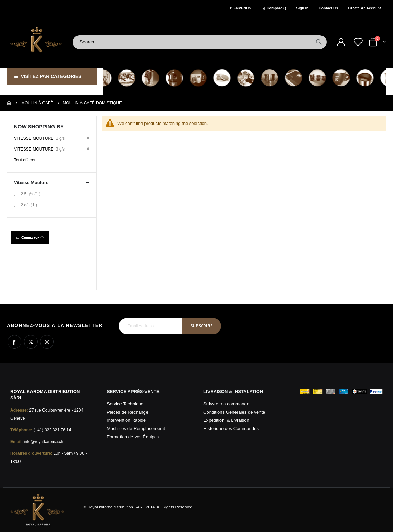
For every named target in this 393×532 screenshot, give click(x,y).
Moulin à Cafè (37, 103)
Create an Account (365, 8)
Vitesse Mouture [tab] (52, 183)
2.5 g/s (31, 194)
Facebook (14, 342)
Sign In (302, 8)
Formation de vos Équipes (133, 437)
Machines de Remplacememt (136, 429)
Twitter (31, 342)
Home (9, 103)
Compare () (274, 8)
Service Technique (125, 404)
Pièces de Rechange (128, 412)
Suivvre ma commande (226, 404)
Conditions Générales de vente (234, 412)
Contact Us (328, 8)
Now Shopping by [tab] (39, 126)
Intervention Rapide (126, 420)
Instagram (47, 342)
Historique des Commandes (231, 429)
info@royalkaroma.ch (44, 442)
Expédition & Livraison (226, 420)
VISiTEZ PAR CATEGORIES (48, 76)
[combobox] (200, 42)
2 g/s (30, 205)
